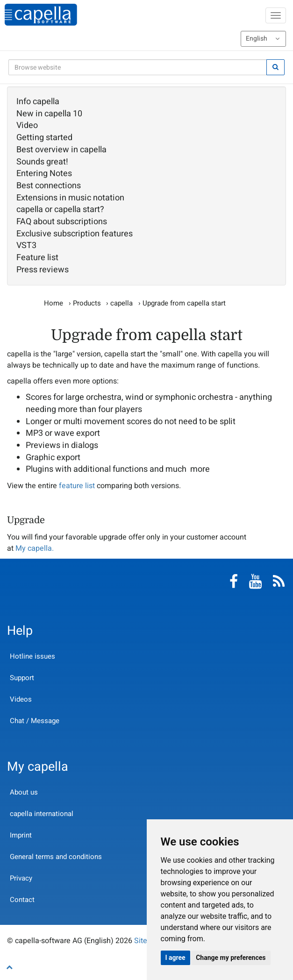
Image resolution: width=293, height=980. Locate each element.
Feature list (37, 258)
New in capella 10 (49, 114)
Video (27, 126)
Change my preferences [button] (231, 958)
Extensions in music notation (70, 198)
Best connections (49, 186)
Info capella (38, 102)
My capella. (35, 548)
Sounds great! (42, 162)
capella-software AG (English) (41, 15)
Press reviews (43, 270)
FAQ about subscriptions (62, 222)
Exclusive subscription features (75, 234)
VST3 (26, 246)
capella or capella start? (60, 210)
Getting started (44, 138)
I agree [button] (175, 958)
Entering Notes (44, 174)
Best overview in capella (61, 150)
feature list (77, 486)
